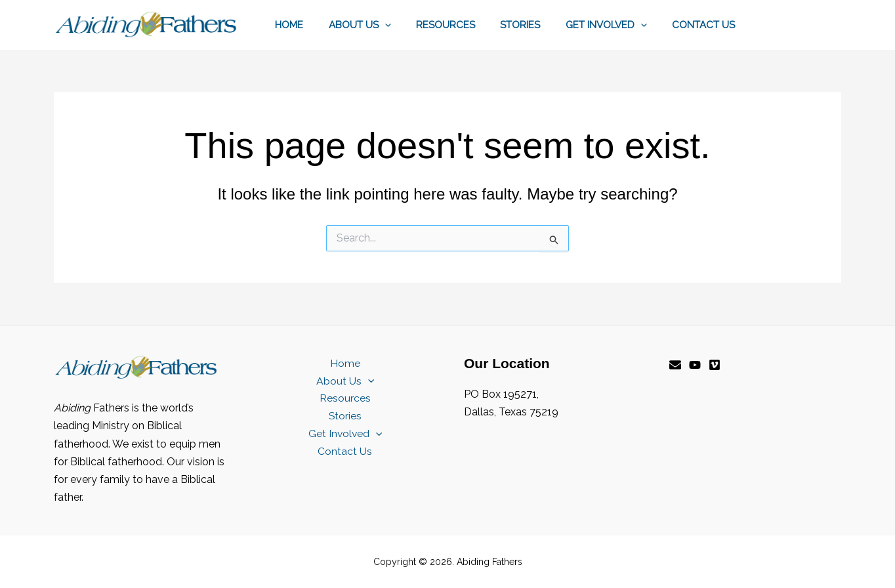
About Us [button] (384, 25)
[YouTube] (695, 365)
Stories (534, 25)
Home (319, 25)
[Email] (675, 365)
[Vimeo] (715, 365)
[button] (409, 25)
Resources (465, 25)
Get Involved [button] (614, 25)
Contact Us (706, 25)
